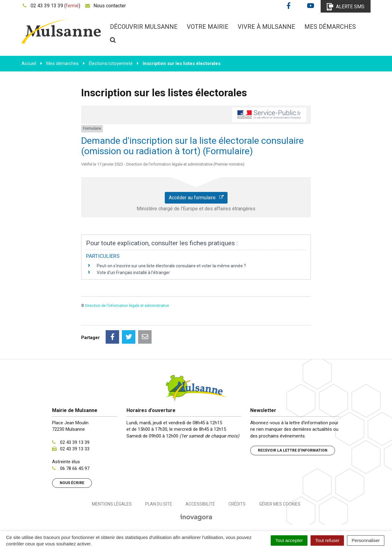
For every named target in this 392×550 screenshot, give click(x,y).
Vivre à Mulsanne (266, 27)
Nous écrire (72, 483)
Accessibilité (200, 504)
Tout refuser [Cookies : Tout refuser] (327, 540)
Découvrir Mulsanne (144, 27)
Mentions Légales (112, 504)
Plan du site (159, 504)
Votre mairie (208, 27)
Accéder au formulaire (196, 198)
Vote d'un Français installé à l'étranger (133, 273)
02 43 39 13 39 (75, 442)
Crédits (237, 504)
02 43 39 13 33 (75, 449)
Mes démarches (330, 27)
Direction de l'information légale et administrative (127, 306)
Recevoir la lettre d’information (293, 450)
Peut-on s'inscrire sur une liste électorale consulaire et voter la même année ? (171, 266)
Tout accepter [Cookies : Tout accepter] (289, 540)
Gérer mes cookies (280, 504)
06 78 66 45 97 (75, 468)
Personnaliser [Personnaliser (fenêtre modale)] (366, 540)
